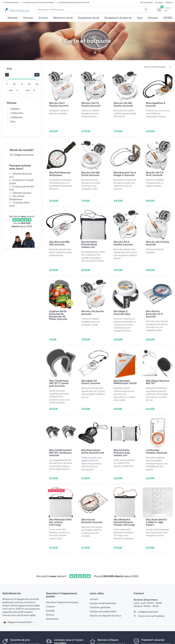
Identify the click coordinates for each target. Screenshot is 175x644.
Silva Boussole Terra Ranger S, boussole (125, 172)
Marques (153, 18)
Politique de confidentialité (103, 597)
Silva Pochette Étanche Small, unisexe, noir (89, 240)
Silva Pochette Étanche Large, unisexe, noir (122, 442)
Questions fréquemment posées (62, 587)
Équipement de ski (89, 18)
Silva (13, 122)
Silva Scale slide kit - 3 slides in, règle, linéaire (157, 509)
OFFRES (168, 18)
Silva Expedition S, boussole (156, 105)
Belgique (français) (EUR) (18, 607)
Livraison (159, 2)
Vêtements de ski (63, 18)
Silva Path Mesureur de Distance (60, 172)
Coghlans (15, 109)
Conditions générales (100, 593)
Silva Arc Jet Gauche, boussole (93, 306)
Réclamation (52, 604)
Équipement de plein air (118, 18)
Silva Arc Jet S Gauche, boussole (123, 239)
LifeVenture (16, 117)
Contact (94, 584)
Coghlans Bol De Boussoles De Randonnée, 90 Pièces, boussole (58, 309)
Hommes (12, 18)
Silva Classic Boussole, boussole (92, 508)
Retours (169, 2)
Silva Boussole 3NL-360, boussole (60, 239)
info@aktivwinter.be (146, 597)
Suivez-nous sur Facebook (149, 601)
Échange (50, 596)
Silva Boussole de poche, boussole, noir (93, 441)
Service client (147, 2)
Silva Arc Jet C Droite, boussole (158, 239)
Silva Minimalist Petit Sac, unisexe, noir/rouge (60, 509)
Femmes (28, 18)
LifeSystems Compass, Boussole (156, 441)
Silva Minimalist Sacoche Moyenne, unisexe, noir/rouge (124, 509)
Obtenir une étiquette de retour (106, 601)
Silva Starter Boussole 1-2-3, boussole (154, 308)
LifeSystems (17, 113)
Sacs (140, 18)
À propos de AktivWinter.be (103, 588)
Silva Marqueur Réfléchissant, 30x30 (125, 374)
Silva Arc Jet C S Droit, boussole (155, 172)
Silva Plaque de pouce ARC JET (157, 374)
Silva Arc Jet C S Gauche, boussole (91, 105)
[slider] (7, 79)
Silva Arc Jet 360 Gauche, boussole (123, 105)
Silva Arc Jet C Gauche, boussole (59, 105)
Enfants (43, 18)
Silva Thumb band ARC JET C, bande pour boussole (59, 375)
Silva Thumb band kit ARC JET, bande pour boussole (61, 442)
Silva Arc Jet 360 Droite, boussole (91, 172)
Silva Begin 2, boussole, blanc (122, 306)
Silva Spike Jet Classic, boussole (91, 374)
